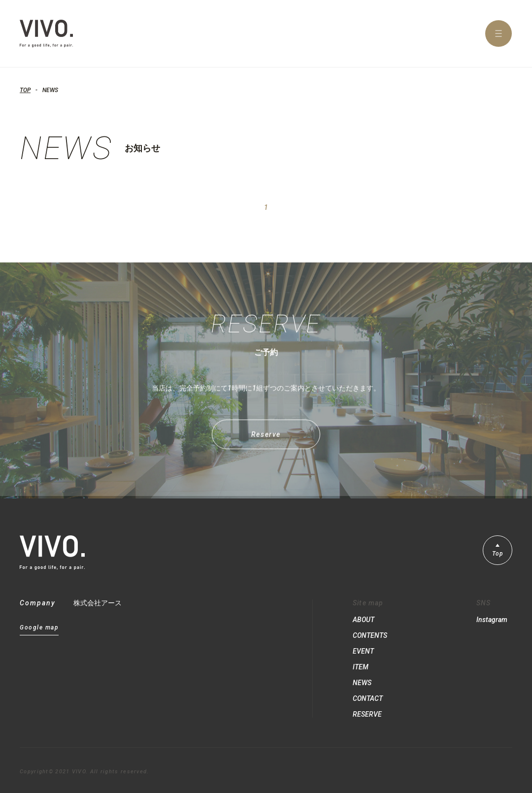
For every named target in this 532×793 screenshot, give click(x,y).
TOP (25, 90)
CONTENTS (370, 635)
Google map (39, 628)
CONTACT (368, 698)
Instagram (492, 620)
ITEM (361, 667)
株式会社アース (98, 603)
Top (498, 554)
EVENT (363, 651)
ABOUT (364, 620)
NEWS (362, 683)
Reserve (266, 439)
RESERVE (367, 714)
